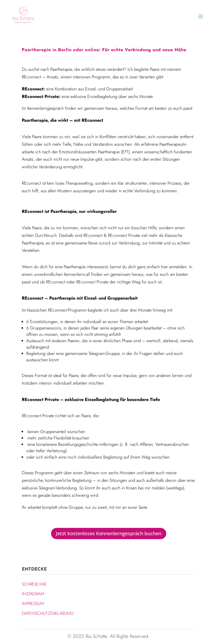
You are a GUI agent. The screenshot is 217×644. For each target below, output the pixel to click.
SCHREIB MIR (34, 584)
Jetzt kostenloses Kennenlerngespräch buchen (109, 533)
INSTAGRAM (33, 594)
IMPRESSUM (33, 604)
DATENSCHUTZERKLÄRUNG (48, 613)
